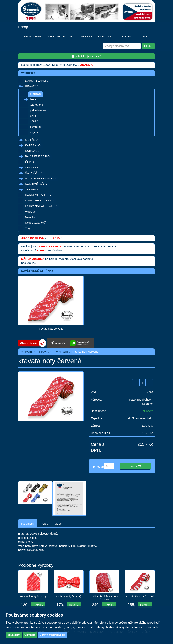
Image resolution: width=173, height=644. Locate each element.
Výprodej (31, 211)
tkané (33, 99)
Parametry (28, 524)
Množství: (100, 467)
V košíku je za (86, 56)
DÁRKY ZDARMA (36, 80)
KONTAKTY (106, 36)
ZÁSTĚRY (32, 189)
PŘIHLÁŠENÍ (32, 36)
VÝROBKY (28, 352)
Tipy (28, 228)
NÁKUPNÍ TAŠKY (36, 184)
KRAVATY (31, 86)
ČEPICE (30, 162)
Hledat (148, 46)
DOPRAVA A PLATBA (60, 36)
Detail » (38, 605)
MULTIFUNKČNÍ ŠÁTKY (41, 178)
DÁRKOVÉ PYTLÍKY (38, 195)
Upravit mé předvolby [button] (52, 635)
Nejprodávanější (35, 222)
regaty (34, 132)
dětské (34, 121)
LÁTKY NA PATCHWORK (41, 206)
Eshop (23, 27)
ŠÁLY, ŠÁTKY (34, 173)
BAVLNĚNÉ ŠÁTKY (38, 156)
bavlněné (36, 127)
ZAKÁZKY (86, 36)
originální (36, 94)
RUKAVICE (32, 151)
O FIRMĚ (125, 36)
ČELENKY (32, 167)
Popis (44, 524)
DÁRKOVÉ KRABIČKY (40, 200)
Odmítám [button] (30, 635)
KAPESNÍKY (33, 145)
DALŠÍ (142, 36)
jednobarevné (39, 110)
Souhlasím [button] (14, 635)
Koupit (135, 466)
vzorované (37, 105)
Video (58, 524)
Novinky (30, 217)
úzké (33, 116)
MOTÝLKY (32, 140)
